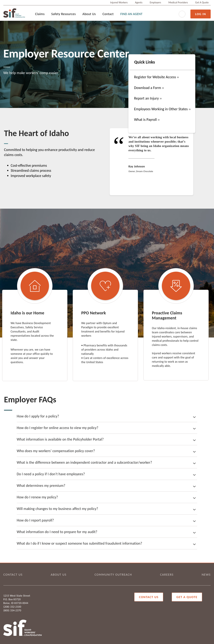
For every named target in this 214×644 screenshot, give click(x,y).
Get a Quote (187, 597)
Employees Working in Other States (161, 109)
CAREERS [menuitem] (167, 575)
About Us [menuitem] (89, 14)
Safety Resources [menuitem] (64, 14)
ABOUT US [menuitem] (59, 575)
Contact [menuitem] (108, 14)
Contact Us (149, 597)
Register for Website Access (155, 77)
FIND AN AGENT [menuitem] (131, 14)
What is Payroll (146, 120)
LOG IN (201, 14)
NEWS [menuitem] (206, 575)
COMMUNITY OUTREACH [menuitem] (113, 575)
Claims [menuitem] (40, 14)
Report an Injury (147, 98)
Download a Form (148, 88)
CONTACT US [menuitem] (13, 575)
